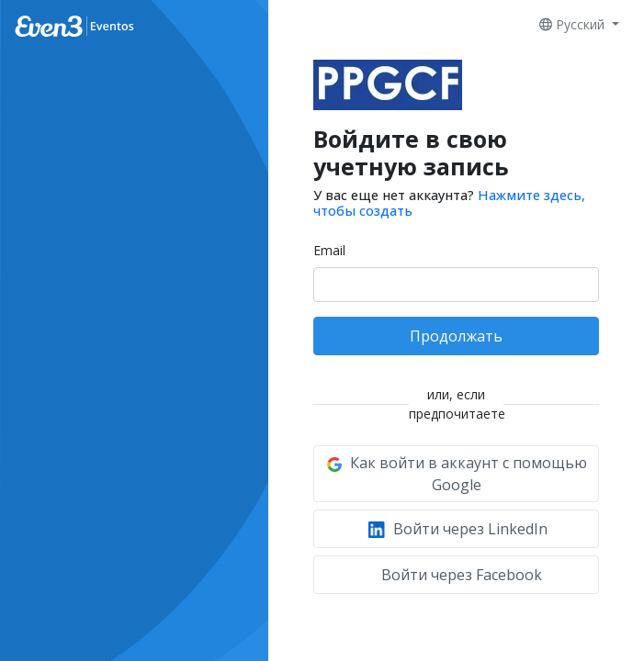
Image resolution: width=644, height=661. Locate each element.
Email (329, 250)
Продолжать (456, 336)
